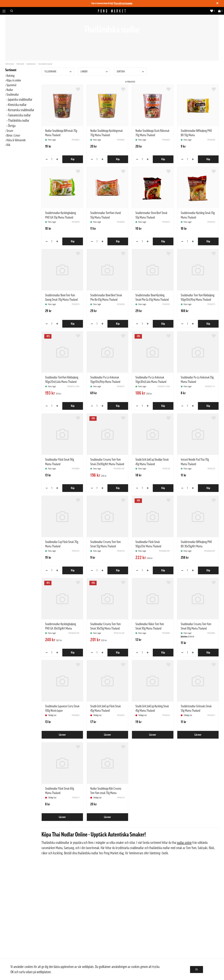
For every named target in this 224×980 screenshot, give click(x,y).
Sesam (10, 131)
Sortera (131, 72)
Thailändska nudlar (45, 64)
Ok (197, 970)
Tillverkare (58, 72)
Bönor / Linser (13, 135)
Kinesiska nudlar (17, 105)
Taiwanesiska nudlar (19, 115)
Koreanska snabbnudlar (21, 110)
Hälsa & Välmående (16, 140)
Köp (73, 159)
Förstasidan (10, 64)
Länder (94, 72)
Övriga (12, 126)
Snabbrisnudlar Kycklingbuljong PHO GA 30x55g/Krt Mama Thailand (61, 628)
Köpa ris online (14, 80)
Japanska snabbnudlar (20, 100)
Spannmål (11, 85)
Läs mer (62, 735)
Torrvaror (20, 64)
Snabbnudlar (31, 64)
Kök (8, 145)
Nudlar (10, 90)
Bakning (10, 76)
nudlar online (184, 843)
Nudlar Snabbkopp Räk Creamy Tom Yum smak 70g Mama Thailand (106, 793)
